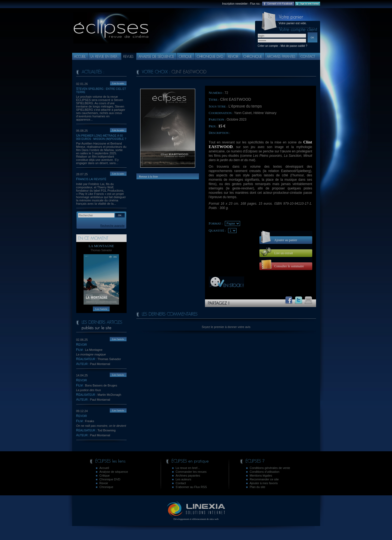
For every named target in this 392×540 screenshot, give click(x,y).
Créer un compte (268, 46)
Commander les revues (191, 472)
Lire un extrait (284, 253)
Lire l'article (101, 309)
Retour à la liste (148, 176)
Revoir (104, 483)
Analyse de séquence (114, 472)
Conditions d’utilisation (264, 472)
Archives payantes (188, 475)
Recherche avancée (113, 226)
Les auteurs (183, 479)
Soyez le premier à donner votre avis (226, 327)
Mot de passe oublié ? (294, 46)
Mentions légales (261, 475)
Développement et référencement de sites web (196, 518)
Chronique (106, 487)
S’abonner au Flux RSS (191, 487)
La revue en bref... (188, 468)
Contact (181, 483)
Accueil (104, 468)
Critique (105, 475)
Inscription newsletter (235, 4)
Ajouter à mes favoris (264, 483)
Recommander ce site (264, 479)
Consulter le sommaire (289, 266)
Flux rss (255, 4)
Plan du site (257, 487)
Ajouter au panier (286, 240)
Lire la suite (118, 83)
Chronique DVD (110, 479)
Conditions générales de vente (270, 468)
